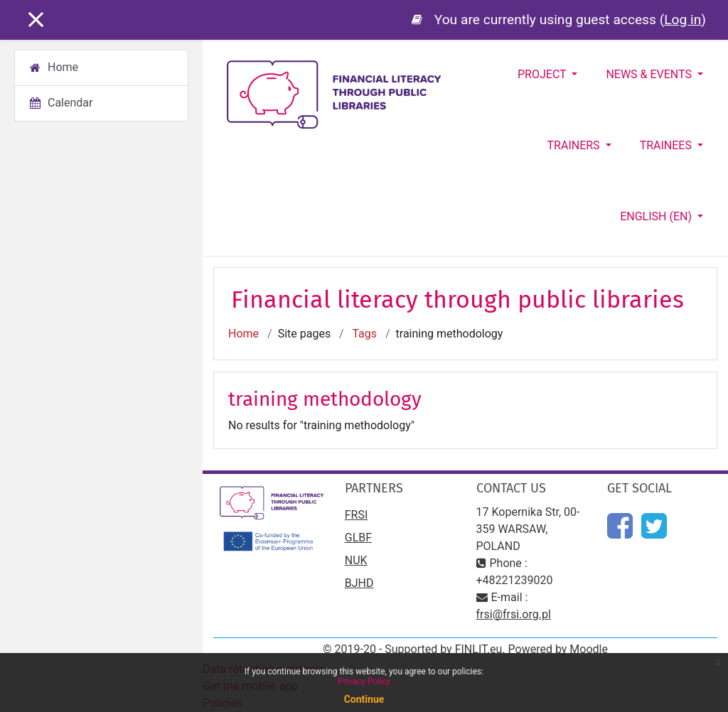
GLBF (358, 538)
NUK (356, 560)
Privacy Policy (364, 681)
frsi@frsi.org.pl (514, 614)
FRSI (357, 515)
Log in (682, 20)
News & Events (650, 74)
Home (243, 334)
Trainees (667, 145)
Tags (364, 334)
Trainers (575, 145)
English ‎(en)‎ (657, 216)
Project (543, 74)
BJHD (359, 583)
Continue (364, 699)
